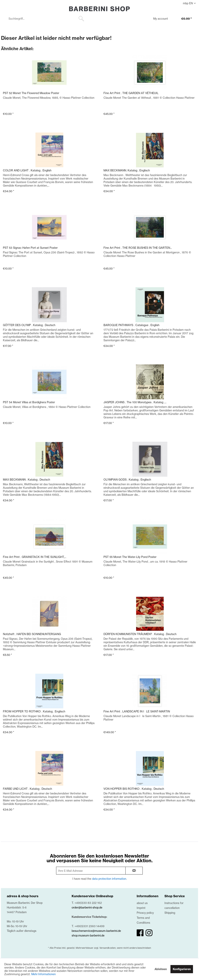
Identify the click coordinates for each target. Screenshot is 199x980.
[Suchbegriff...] (46, 19)
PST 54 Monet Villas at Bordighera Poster (29, 402)
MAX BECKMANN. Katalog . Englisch (127, 170)
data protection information (109, 879)
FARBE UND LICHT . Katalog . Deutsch (27, 789)
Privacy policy (145, 913)
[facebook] (140, 933)
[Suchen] (81, 19)
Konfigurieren (182, 969)
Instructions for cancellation (174, 905)
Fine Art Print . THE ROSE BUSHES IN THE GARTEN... (138, 248)
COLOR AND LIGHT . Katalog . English (27, 170)
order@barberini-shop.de (87, 907)
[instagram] (149, 933)
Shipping (170, 913)
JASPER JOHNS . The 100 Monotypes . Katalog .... (135, 402)
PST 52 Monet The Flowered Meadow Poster (31, 93)
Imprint (141, 908)
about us (142, 903)
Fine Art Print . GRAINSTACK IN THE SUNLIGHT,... (35, 557)
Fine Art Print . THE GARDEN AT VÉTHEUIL (131, 93)
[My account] (158, 19)
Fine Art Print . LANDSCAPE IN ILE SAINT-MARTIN (137, 711)
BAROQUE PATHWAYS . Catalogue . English (131, 325)
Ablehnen (161, 969)
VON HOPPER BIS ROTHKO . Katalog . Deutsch (134, 789)
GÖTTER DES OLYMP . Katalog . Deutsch (29, 325)
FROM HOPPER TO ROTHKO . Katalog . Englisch (34, 711)
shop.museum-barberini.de (88, 935)
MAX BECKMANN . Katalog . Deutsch (27, 480)
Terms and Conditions (143, 920)
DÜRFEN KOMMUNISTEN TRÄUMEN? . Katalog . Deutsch (140, 634)
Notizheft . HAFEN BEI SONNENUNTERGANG (32, 634)
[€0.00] (183, 19)
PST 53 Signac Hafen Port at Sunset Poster (30, 248)
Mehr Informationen (43, 974)
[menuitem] (46, 19)
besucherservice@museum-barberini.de (96, 931)
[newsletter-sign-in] (134, 871)
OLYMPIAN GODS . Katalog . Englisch (127, 480)
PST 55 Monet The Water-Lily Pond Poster (130, 557)
